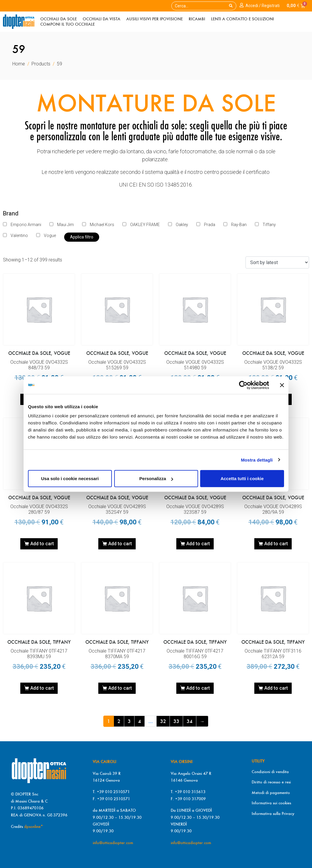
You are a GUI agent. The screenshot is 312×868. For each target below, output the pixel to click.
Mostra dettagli (257, 460)
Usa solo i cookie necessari (70, 479)
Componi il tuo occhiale (68, 24)
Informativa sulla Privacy (273, 813)
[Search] (231, 6)
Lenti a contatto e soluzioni (243, 19)
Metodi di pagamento (271, 793)
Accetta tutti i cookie (242, 479)
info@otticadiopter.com (113, 843)
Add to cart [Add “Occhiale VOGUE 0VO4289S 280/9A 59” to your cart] (276, 544)
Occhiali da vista (102, 19)
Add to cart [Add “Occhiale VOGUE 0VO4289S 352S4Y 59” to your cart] (120, 544)
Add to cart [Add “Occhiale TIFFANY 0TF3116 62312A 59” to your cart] (276, 688)
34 (190, 721)
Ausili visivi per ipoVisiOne (155, 19)
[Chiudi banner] (282, 385)
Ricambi (197, 19)
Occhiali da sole (59, 19)
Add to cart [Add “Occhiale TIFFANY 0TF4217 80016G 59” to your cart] (198, 688)
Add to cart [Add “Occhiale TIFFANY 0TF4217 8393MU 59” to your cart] (42, 688)
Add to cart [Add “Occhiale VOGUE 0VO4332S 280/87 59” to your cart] (42, 544)
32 (163, 721)
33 (176, 721)
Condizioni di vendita (270, 772)
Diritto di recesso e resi (271, 782)
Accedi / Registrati (263, 6)
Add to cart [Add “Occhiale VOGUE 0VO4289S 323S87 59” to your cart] (198, 544)
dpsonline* (34, 826)
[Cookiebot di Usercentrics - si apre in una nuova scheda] (243, 385)
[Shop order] (277, 262)
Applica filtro (82, 237)
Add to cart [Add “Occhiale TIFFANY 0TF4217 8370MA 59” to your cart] (120, 688)
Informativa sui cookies (271, 803)
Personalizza (156, 479)
